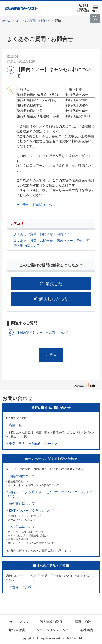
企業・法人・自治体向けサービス (33, 444)
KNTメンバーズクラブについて (32, 511)
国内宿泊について (22, 476)
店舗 (53, 551)
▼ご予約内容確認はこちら (36, 205)
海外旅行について (22, 503)
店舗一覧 (15, 425)
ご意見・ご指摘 (20, 587)
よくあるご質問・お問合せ (33, 21)
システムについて (22, 527)
